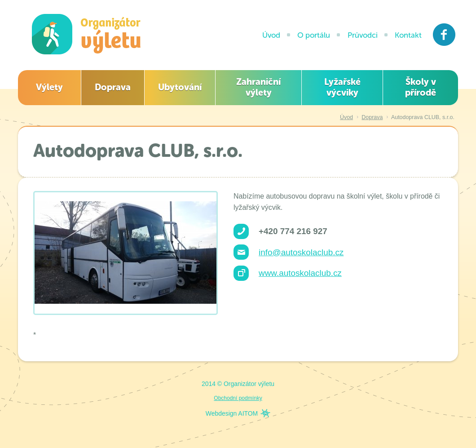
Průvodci (363, 35)
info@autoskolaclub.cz (301, 252)
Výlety (49, 87)
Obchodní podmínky (238, 398)
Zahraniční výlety (258, 87)
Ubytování (180, 87)
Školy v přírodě (421, 87)
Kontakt (408, 35)
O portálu (314, 35)
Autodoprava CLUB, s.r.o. (423, 117)
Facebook (444, 35)
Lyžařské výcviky (342, 87)
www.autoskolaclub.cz (300, 273)
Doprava (113, 87)
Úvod (271, 35)
